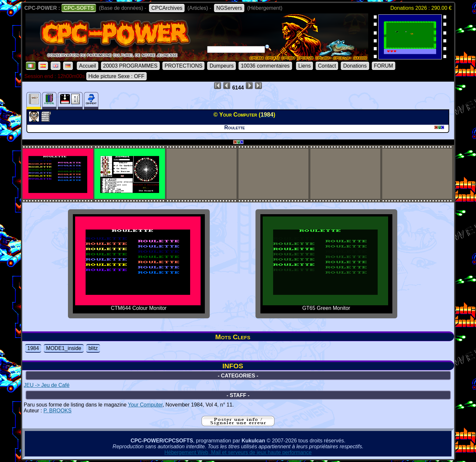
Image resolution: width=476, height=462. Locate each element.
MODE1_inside (64, 348)
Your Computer (145, 405)
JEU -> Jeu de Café (47, 385)
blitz (93, 348)
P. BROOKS (57, 411)
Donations (355, 66)
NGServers (229, 8)
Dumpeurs (222, 66)
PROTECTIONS (184, 66)
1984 (33, 348)
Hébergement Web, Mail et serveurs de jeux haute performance (238, 452)
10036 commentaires (265, 66)
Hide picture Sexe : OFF (117, 76)
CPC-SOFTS (79, 8)
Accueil (88, 66)
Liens (304, 66)
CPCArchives (167, 8)
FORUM (384, 66)
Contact (327, 66)
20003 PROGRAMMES (130, 66)
